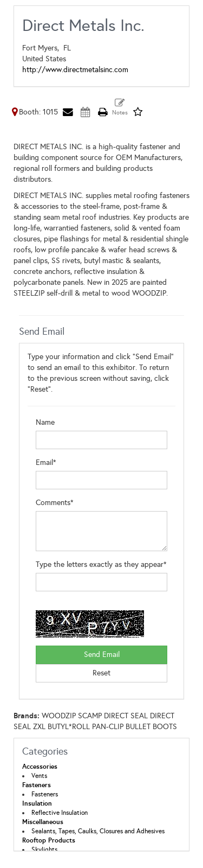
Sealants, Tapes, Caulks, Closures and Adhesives (98, 831)
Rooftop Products (49, 840)
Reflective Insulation (60, 813)
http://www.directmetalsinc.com (75, 70)
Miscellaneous (43, 822)
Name (45, 422)
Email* (46, 462)
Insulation (37, 803)
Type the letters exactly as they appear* (101, 564)
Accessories (40, 767)
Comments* (55, 503)
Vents (39, 776)
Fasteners (37, 785)
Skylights (44, 850)
